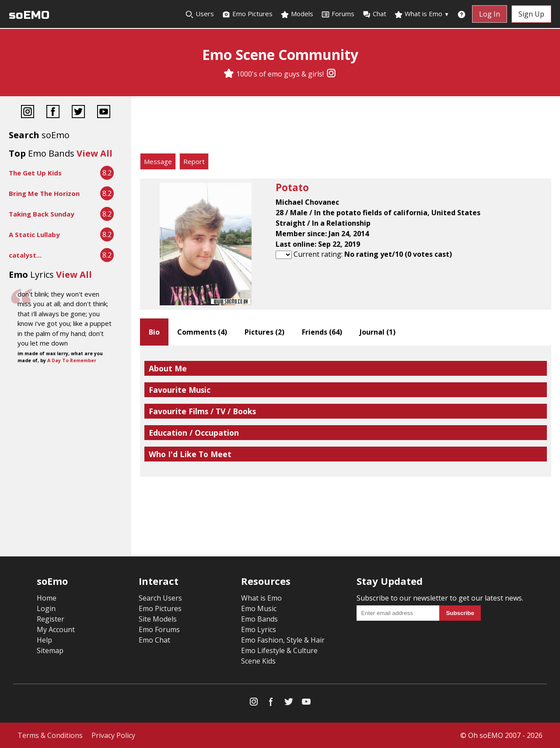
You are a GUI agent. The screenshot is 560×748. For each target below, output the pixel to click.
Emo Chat (154, 640)
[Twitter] (78, 113)
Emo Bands (259, 619)
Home (47, 598)
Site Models (158, 619)
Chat (374, 14)
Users (199, 14)
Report (194, 161)
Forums (338, 14)
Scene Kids (258, 661)
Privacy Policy (113, 735)
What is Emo (422, 14)
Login (46, 608)
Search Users (160, 598)
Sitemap (50, 650)
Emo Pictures (247, 14)
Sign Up (531, 14)
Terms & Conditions (50, 735)
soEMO (29, 15)
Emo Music (259, 608)
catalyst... (25, 255)
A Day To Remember (72, 360)
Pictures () (264, 332)
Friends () (322, 332)
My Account (56, 629)
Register (51, 619)
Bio (154, 332)
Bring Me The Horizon (44, 193)
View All (94, 153)
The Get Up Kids (35, 173)
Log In (490, 14)
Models (297, 14)
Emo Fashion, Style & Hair (283, 640)
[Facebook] (53, 113)
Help (44, 640)
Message (158, 161)
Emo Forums (159, 629)
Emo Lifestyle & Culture (279, 650)
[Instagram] (331, 74)
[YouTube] (104, 113)
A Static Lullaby (34, 234)
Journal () (378, 332)
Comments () (202, 332)
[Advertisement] (346, 127)
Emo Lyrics (259, 629)
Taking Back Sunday (42, 214)
